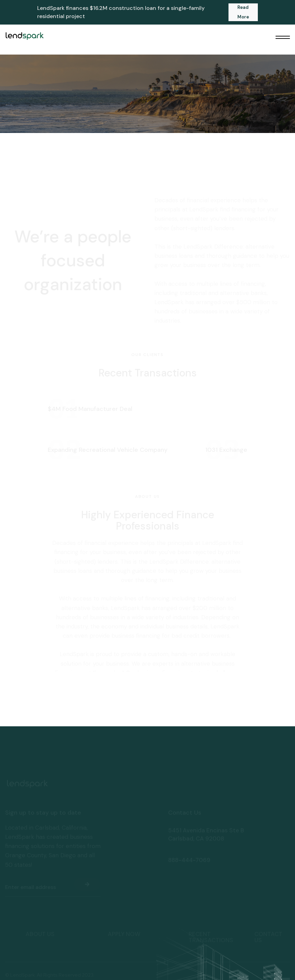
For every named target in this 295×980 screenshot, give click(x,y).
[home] (24, 36)
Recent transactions (211, 910)
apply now (124, 907)
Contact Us (268, 910)
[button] (283, 38)
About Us (40, 907)
